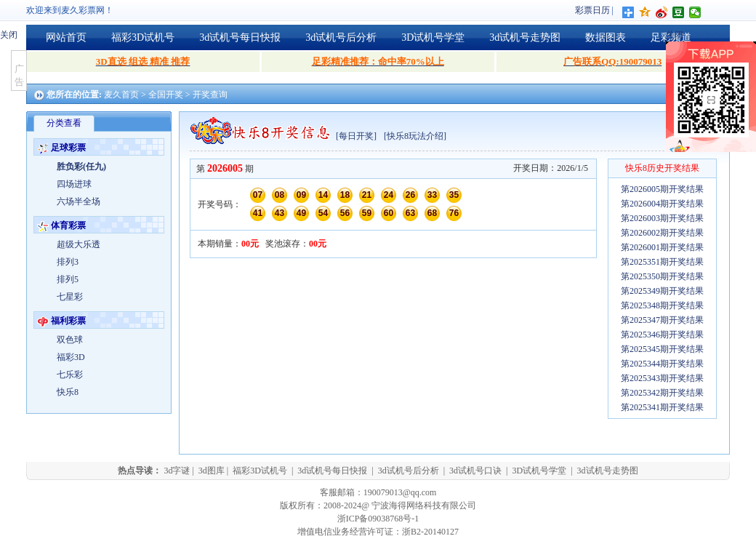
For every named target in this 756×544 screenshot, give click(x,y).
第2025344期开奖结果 (662, 364)
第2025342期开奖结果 (662, 393)
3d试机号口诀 (475, 471)
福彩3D (71, 357)
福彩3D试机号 (143, 37)
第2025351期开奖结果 (662, 262)
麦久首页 (121, 95)
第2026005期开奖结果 (662, 189)
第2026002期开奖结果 (662, 233)
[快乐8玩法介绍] (415, 136)
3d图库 (212, 471)
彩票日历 (592, 10)
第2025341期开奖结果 (662, 407)
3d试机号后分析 (341, 37)
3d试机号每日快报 (240, 37)
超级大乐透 (79, 244)
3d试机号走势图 (525, 37)
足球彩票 (68, 148)
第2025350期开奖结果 (662, 276)
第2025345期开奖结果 (662, 349)
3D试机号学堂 (433, 37)
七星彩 (70, 297)
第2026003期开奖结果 (662, 218)
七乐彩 (70, 375)
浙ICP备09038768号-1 (378, 519)
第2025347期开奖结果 (662, 320)
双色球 (70, 340)
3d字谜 (177, 471)
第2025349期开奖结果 (662, 291)
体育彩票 (68, 225)
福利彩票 (68, 321)
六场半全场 (79, 201)
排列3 (68, 262)
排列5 (68, 279)
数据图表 (606, 37)
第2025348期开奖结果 (662, 305)
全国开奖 (166, 95)
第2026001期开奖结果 (662, 247)
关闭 (9, 35)
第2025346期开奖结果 (662, 335)
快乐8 (68, 392)
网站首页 (66, 37)
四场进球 (74, 184)
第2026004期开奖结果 (662, 204)
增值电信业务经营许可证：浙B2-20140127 (378, 532)
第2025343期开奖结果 (662, 378)
